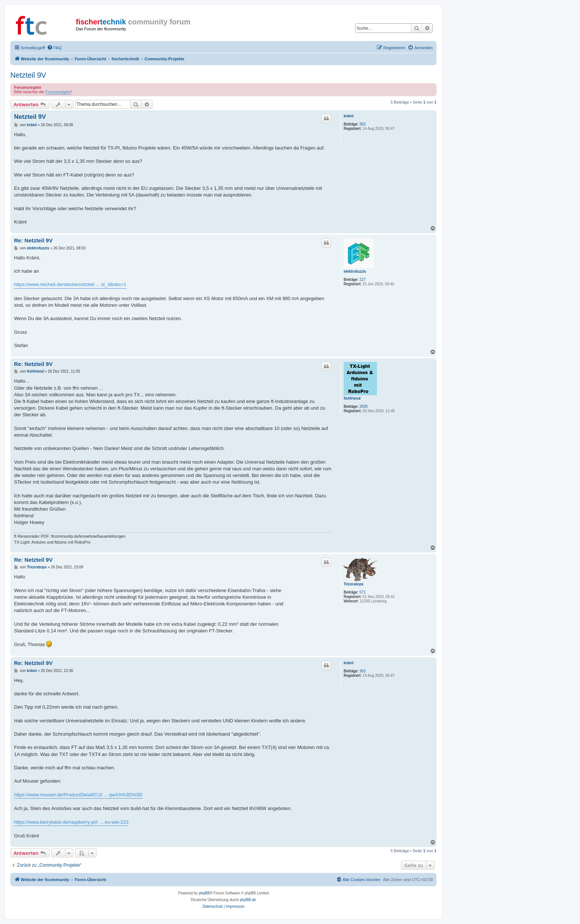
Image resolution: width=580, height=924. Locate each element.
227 (363, 280)
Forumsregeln (58, 92)
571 (363, 592)
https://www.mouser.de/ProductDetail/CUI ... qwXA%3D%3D (78, 795)
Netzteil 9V (28, 75)
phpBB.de (248, 900)
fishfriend (352, 398)
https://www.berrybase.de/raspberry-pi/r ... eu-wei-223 (71, 822)
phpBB (204, 893)
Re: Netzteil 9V (33, 240)
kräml (349, 116)
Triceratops (354, 584)
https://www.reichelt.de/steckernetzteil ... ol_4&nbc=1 (70, 284)
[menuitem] (54, 48)
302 (363, 124)
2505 (364, 406)
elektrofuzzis (355, 271)
